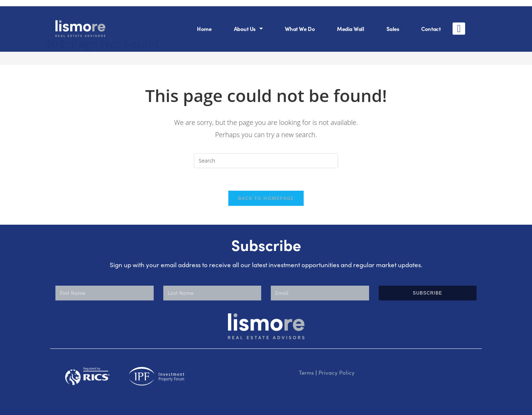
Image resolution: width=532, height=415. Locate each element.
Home (204, 22)
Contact (431, 22)
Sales (393, 22)
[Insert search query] (266, 161)
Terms (306, 373)
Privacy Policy (337, 373)
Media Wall (351, 22)
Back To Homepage (266, 198)
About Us (248, 22)
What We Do (300, 22)
